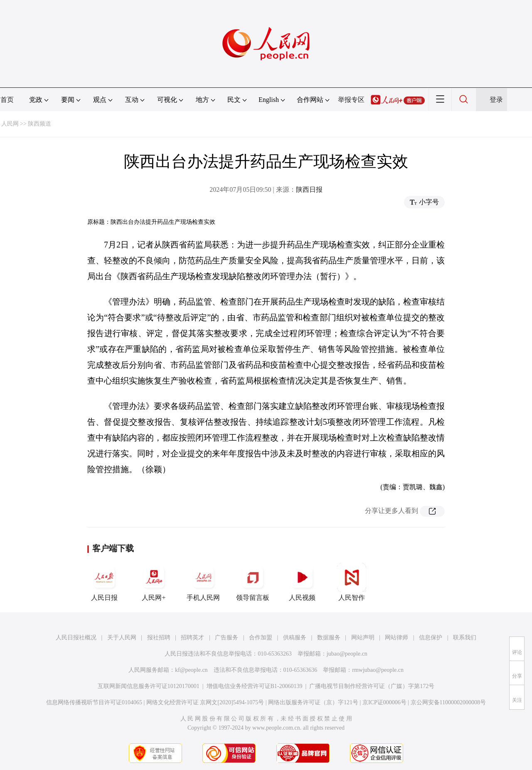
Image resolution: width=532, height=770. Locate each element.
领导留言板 (253, 582)
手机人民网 (203, 582)
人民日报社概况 (76, 638)
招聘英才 (192, 638)
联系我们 (465, 638)
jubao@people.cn (347, 654)
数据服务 (329, 638)
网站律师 (397, 638)
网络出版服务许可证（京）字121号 (313, 702)
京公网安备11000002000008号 (448, 702)
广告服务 (227, 638)
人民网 (10, 124)
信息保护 (431, 638)
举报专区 (351, 100)
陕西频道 (39, 124)
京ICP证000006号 (384, 702)
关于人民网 (122, 638)
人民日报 (104, 582)
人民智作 (352, 582)
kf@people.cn (191, 670)
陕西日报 (309, 189)
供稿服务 (295, 638)
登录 (496, 100)
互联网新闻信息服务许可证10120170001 (149, 686)
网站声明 (363, 638)
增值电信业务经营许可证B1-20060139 (255, 686)
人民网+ (154, 582)
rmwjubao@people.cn (378, 670)
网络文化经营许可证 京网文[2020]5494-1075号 (205, 702)
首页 (7, 100)
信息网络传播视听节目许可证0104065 (94, 702)
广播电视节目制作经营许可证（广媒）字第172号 (372, 686)
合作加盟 (261, 638)
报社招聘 (159, 638)
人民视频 (302, 582)
